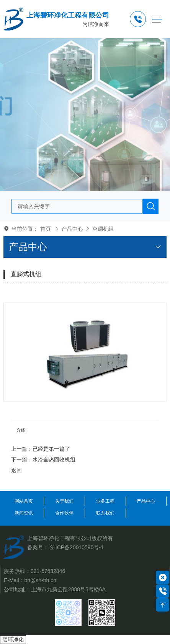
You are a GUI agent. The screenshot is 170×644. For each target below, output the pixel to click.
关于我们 (64, 501)
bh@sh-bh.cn (40, 580)
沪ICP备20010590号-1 (77, 547)
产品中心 (72, 229)
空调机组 (103, 229)
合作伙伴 (64, 513)
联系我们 (105, 513)
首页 (46, 229)
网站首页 (24, 501)
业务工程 (105, 501)
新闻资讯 (24, 513)
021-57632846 (48, 571)
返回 (16, 470)
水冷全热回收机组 (54, 460)
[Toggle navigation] (157, 19)
